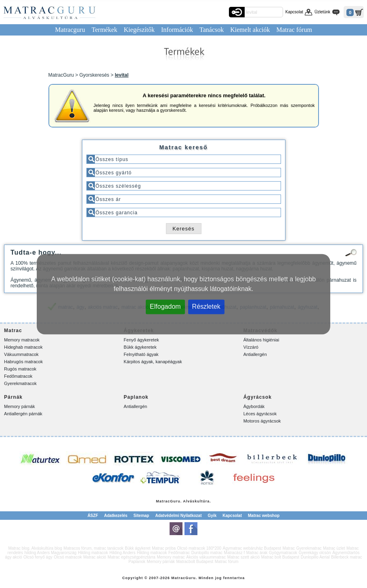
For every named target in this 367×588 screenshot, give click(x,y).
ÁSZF (93, 516)
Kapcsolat (294, 12)
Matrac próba (164, 548)
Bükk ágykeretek (140, 347)
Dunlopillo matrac (207, 553)
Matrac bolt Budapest (280, 557)
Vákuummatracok (21, 354)
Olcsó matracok (68, 557)
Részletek (206, 306)
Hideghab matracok (23, 347)
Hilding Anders (122, 553)
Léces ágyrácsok (260, 414)
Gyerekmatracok (20, 383)
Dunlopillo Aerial (315, 557)
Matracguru (70, 30)
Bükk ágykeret (137, 548)
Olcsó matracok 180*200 (199, 548)
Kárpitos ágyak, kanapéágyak (153, 362)
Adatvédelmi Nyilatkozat (178, 516)
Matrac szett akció (244, 557)
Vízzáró (251, 347)
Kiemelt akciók (250, 30)
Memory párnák (19, 406)
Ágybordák (254, 406)
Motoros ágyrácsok (262, 421)
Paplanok (137, 562)
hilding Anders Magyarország (50, 553)
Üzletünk (322, 12)
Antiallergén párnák (23, 414)
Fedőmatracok (18, 376)
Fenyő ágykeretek (141, 340)
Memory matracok (22, 340)
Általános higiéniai (261, 340)
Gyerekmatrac (309, 548)
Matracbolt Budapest (195, 562)
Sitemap (142, 516)
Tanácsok (212, 30)
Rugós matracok (20, 369)
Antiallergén (255, 354)
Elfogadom (165, 306)
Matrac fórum (294, 30)
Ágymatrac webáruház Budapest (252, 548)
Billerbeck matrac (347, 557)
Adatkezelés (116, 516)
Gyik (212, 516)
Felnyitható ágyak (141, 354)
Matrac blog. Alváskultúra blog (35, 548)
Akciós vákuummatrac (206, 557)
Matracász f (235, 553)
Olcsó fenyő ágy (38, 557)
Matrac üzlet (334, 548)
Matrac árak (257, 553)
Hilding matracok (93, 553)
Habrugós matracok (23, 362)
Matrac (163, 501)
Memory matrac (171, 557)
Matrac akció (95, 557)
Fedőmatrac (179, 553)
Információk (177, 30)
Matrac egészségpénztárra (131, 557)
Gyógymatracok (283, 553)
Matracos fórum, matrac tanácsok (93, 548)
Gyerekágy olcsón (315, 553)
